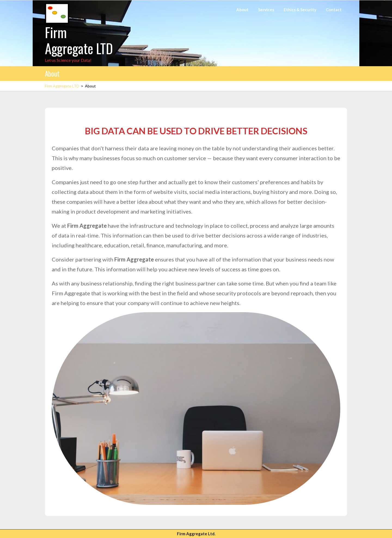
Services (266, 10)
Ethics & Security (300, 10)
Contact (334, 10)
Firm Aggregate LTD (79, 40)
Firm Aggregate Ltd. (196, 534)
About (242, 10)
